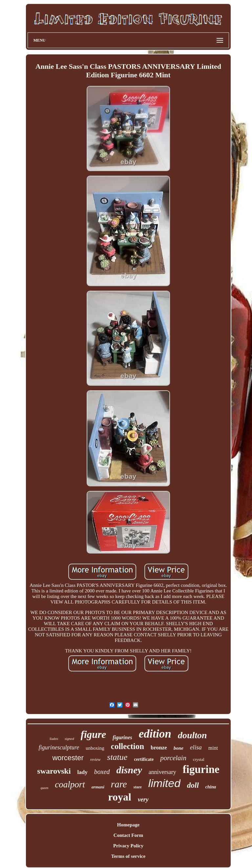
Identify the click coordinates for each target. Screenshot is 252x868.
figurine (201, 769)
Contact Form (128, 835)
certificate (144, 759)
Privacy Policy (128, 846)
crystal (199, 759)
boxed (102, 772)
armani (98, 787)
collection (127, 746)
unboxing (95, 748)
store (138, 787)
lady (83, 772)
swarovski (54, 771)
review (95, 760)
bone (178, 748)
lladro (54, 739)
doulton (192, 735)
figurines (122, 737)
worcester (68, 758)
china (211, 787)
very (143, 799)
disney (129, 770)
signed (69, 739)
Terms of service (128, 856)
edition (155, 734)
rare (119, 784)
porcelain (173, 758)
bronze (159, 748)
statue (117, 757)
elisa (196, 747)
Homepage (128, 825)
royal (120, 797)
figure (94, 734)
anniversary (162, 772)
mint (213, 748)
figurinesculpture (59, 747)
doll (193, 785)
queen (44, 788)
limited (164, 783)
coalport (70, 784)
